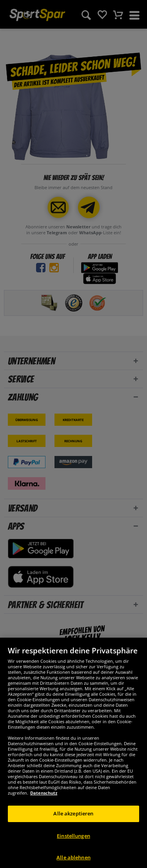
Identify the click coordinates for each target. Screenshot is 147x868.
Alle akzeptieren (73, 843)
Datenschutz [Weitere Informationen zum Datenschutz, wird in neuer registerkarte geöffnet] (44, 823)
